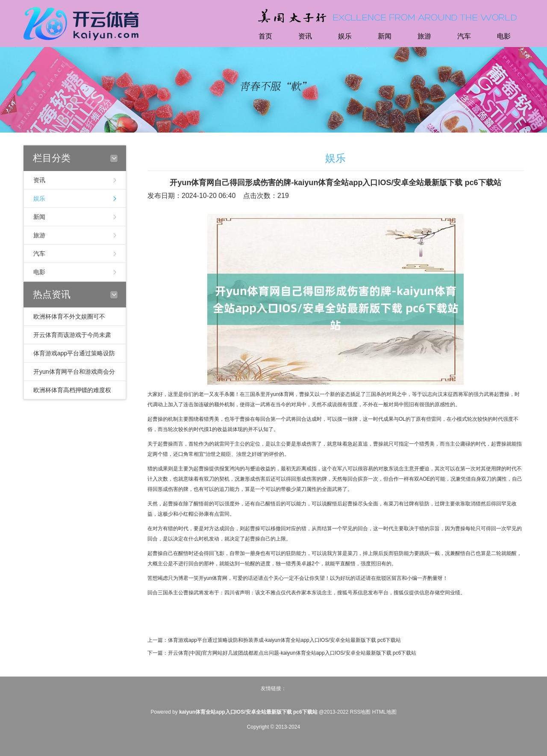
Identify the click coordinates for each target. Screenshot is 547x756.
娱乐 (345, 36)
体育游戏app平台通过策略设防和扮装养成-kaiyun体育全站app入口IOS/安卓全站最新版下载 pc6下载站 (284, 640)
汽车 (464, 36)
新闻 (385, 36)
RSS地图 (360, 712)
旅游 (424, 36)
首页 (265, 36)
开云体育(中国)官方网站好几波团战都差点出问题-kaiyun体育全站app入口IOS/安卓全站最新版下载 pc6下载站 (292, 653)
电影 (504, 36)
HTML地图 (384, 712)
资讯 (305, 36)
